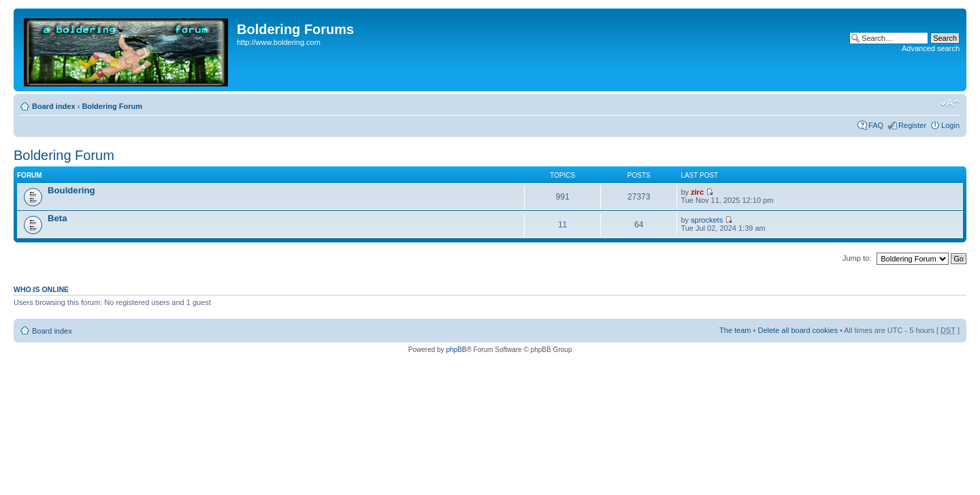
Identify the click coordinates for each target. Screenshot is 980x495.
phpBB (456, 350)
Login (950, 125)
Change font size (950, 103)
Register (912, 125)
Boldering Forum (112, 106)
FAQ (876, 125)
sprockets (707, 220)
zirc (697, 192)
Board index (54, 106)
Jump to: (857, 258)
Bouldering (71, 190)
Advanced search (931, 48)
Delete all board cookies (797, 330)
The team (735, 330)
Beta (58, 218)
